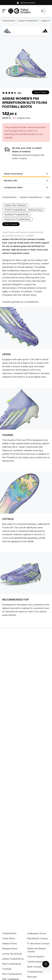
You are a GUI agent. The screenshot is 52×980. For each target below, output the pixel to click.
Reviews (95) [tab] (10, 180)
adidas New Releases (15, 205)
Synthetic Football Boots (17, 214)
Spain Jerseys (34, 967)
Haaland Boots (10, 943)
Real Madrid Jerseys (38, 938)
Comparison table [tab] (13, 187)
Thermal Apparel (36, 956)
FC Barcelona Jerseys (38, 943)
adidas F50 (46, 21)
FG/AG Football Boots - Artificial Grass (24, 210)
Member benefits (26, 3)
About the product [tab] (13, 174)
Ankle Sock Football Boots (17, 219)
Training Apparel (35, 961)
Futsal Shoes (9, 938)
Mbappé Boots (10, 948)
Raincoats (32, 977)
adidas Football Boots (28, 21)
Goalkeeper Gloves (37, 933)
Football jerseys (35, 972)
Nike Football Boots (12, 964)
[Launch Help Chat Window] (46, 964)
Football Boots (9, 21)
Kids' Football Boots (12, 974)
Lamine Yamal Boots (12, 954)
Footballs (7, 969)
